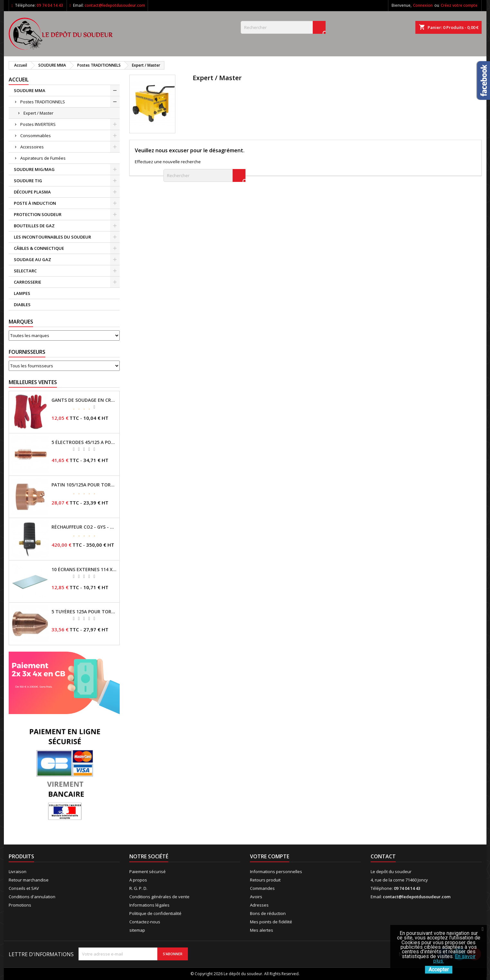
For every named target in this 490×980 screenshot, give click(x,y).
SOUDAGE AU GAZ (32, 259)
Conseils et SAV (24, 888)
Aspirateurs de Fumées (43, 158)
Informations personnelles (276, 872)
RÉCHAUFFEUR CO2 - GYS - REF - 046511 (84, 527)
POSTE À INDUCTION (35, 203)
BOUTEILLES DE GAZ (34, 226)
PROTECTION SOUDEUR (38, 214)
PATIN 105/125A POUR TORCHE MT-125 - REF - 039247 (84, 485)
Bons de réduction (268, 913)
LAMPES (22, 293)
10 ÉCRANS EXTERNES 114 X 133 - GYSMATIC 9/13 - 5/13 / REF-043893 (84, 570)
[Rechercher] (283, 27)
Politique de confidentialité (155, 913)
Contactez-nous (145, 922)
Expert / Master (38, 113)
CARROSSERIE (28, 282)
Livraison (18, 872)
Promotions (20, 905)
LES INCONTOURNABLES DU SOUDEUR (52, 237)
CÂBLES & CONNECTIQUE (39, 248)
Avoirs (256, 897)
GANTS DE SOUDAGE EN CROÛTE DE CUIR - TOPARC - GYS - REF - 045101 (84, 400)
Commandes (262, 888)
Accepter (439, 970)
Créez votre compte (459, 5)
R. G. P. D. (138, 888)
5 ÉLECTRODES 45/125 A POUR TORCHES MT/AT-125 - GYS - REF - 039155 (84, 442)
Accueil (19, 80)
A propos (138, 880)
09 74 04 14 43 (50, 5)
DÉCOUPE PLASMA (32, 192)
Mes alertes (262, 930)
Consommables (36, 136)
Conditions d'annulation (32, 897)
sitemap (137, 930)
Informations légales (149, 905)
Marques (21, 322)
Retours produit (265, 880)
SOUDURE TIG (28, 181)
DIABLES (22, 305)
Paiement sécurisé (148, 872)
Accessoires (32, 147)
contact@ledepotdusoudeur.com (115, 5)
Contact (383, 856)
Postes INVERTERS (38, 124)
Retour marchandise (29, 880)
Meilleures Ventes (33, 382)
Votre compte (270, 856)
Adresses (259, 905)
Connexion (423, 5)
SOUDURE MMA (30, 90)
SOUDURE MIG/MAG (34, 169)
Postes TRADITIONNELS (43, 102)
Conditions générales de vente (159, 897)
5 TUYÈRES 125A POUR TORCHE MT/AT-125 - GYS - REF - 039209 (84, 612)
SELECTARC (25, 271)
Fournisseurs (27, 352)
